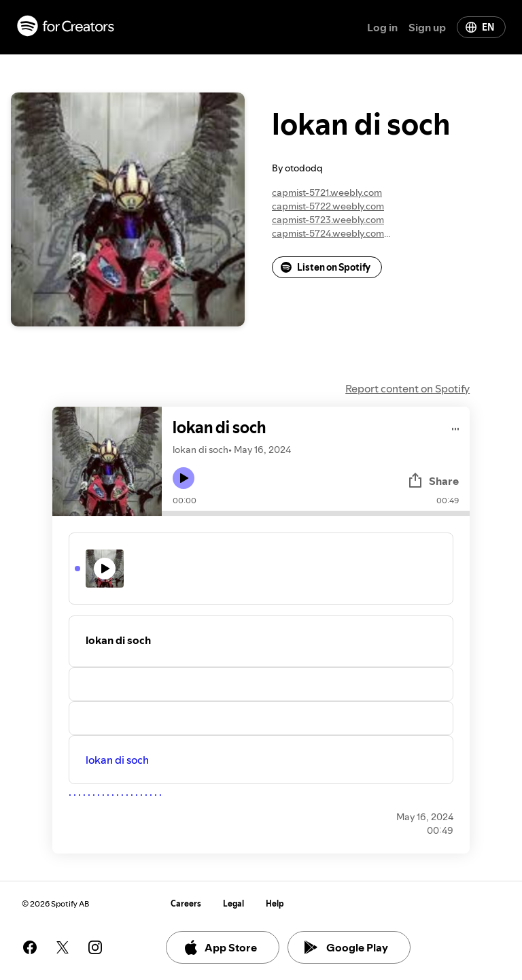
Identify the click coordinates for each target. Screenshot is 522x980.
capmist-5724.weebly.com (328, 233)
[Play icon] (184, 478)
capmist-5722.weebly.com (328, 206)
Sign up (427, 27)
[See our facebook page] (30, 947)
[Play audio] (456, 427)
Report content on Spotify (407, 388)
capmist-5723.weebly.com (328, 220)
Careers (186, 903)
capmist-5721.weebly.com (327, 192)
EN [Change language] (480, 27)
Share (433, 481)
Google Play (346, 947)
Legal (233, 903)
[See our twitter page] (63, 947)
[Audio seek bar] (316, 513)
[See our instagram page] (95, 947)
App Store (220, 947)
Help (275, 903)
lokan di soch (117, 760)
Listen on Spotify (326, 267)
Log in (382, 27)
